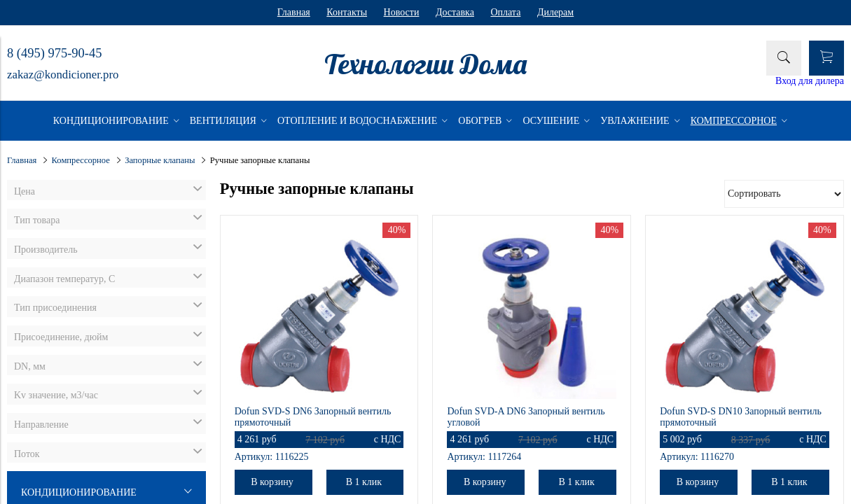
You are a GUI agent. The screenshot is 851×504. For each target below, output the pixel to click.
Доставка (455, 12)
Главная (294, 12)
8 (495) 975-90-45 (54, 53)
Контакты (347, 12)
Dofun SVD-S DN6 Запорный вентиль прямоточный (313, 417)
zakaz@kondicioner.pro (63, 75)
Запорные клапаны (160, 160)
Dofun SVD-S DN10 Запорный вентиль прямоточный (741, 417)
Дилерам (555, 12)
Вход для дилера (810, 81)
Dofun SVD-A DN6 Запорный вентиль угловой (526, 417)
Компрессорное (81, 160)
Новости (402, 12)
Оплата (505, 12)
